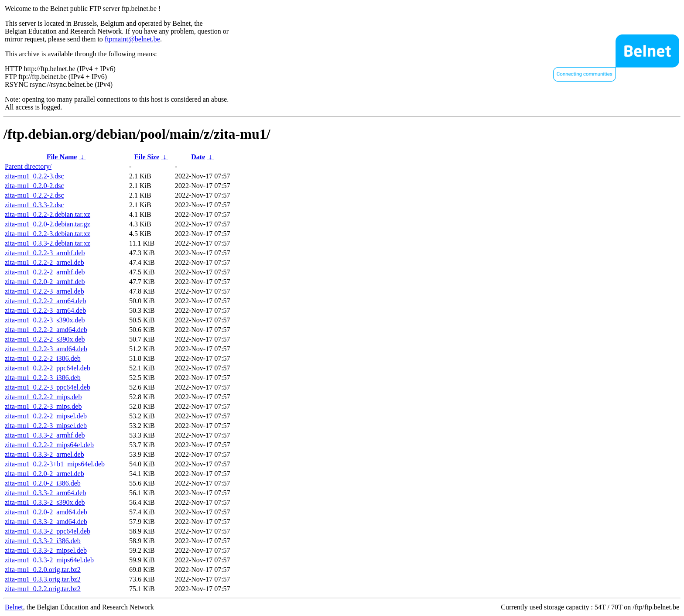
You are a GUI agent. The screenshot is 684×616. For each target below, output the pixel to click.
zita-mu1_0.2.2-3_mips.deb (43, 406)
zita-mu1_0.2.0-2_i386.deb (43, 483)
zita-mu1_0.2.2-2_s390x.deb (45, 339)
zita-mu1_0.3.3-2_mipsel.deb (46, 550)
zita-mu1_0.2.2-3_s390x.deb (45, 320)
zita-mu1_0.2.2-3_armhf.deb (45, 253)
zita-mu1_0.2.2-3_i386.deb (43, 378)
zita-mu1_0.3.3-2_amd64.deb (46, 522)
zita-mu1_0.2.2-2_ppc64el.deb (48, 368)
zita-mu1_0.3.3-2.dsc (34, 205)
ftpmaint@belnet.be (132, 39)
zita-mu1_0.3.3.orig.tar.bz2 (43, 579)
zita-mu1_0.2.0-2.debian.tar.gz (48, 224)
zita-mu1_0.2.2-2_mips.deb (43, 397)
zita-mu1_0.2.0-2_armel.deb (44, 474)
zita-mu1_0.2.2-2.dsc (34, 195)
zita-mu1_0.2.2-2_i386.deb (43, 358)
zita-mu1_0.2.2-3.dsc (34, 176)
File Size (147, 157)
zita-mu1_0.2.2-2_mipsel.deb (46, 416)
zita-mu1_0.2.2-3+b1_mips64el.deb (55, 464)
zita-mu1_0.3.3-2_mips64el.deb (49, 560)
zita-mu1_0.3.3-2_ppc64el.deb (48, 531)
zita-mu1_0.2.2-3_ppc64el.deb (48, 387)
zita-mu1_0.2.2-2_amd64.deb (46, 330)
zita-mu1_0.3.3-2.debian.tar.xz (48, 243)
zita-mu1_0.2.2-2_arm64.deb (45, 301)
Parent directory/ (28, 166)
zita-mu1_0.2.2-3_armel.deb (44, 291)
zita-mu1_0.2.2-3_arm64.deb (45, 310)
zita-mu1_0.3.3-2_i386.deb (43, 541)
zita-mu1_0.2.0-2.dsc (34, 186)
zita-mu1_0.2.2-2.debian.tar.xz (48, 214)
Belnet (14, 607)
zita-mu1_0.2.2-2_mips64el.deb (49, 445)
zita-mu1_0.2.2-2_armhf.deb (45, 272)
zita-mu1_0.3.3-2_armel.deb (44, 454)
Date (198, 157)
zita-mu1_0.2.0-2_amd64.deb (46, 512)
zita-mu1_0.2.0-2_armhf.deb (45, 282)
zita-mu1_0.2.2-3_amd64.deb (46, 349)
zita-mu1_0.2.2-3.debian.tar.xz (48, 234)
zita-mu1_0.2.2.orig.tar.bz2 (43, 589)
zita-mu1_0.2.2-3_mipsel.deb (46, 426)
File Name (62, 157)
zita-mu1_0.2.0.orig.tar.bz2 (43, 570)
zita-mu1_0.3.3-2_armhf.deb (45, 435)
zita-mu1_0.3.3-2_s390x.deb (45, 502)
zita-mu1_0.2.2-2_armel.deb (44, 262)
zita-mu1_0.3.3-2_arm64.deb (45, 493)
